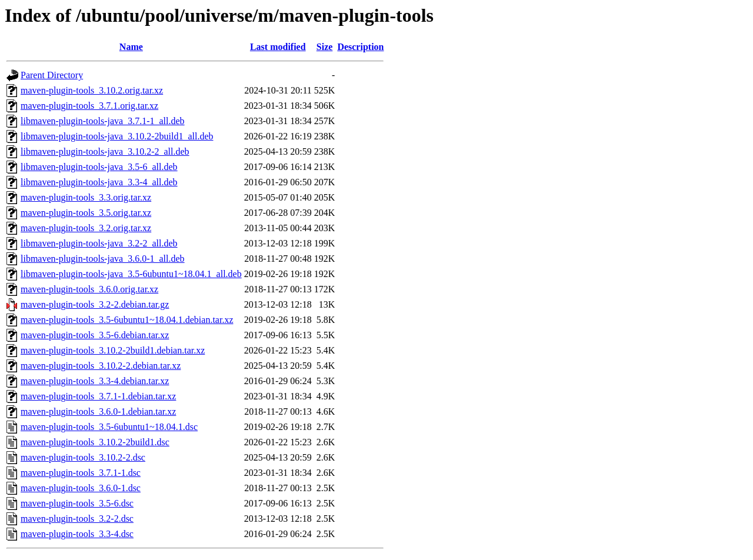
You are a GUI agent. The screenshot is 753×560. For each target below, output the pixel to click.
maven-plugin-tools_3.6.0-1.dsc (81, 488)
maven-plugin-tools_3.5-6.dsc (77, 503)
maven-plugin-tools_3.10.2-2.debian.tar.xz (101, 366)
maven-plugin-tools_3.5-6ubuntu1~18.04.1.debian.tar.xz (127, 320)
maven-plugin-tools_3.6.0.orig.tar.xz (89, 289)
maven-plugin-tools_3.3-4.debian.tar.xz (95, 381)
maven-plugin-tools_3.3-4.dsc (77, 534)
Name (131, 47)
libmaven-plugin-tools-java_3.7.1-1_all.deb (103, 121)
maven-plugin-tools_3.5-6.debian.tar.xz (95, 335)
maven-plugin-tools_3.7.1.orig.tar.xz (89, 106)
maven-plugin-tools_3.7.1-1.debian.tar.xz (98, 396)
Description (360, 47)
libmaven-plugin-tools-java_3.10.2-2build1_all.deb (117, 136)
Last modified (278, 47)
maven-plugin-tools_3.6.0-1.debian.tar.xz (98, 411)
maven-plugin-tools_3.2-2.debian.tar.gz (95, 304)
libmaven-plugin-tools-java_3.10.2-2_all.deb (105, 151)
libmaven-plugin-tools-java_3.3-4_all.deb (99, 182)
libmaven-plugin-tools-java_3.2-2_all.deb (99, 243)
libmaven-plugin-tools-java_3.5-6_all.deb (99, 167)
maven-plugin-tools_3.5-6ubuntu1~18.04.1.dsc (109, 427)
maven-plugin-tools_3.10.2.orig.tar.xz (92, 90)
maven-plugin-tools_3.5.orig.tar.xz (86, 213)
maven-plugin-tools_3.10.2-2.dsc (83, 457)
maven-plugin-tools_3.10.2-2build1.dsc (95, 442)
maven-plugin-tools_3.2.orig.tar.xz (86, 228)
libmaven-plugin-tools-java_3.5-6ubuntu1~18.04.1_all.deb (131, 274)
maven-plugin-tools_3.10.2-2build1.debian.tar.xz (113, 350)
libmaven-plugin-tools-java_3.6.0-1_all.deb (103, 259)
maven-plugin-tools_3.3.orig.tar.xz (86, 197)
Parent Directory (52, 75)
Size (325, 47)
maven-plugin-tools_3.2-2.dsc (77, 519)
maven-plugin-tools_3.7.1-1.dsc (81, 473)
